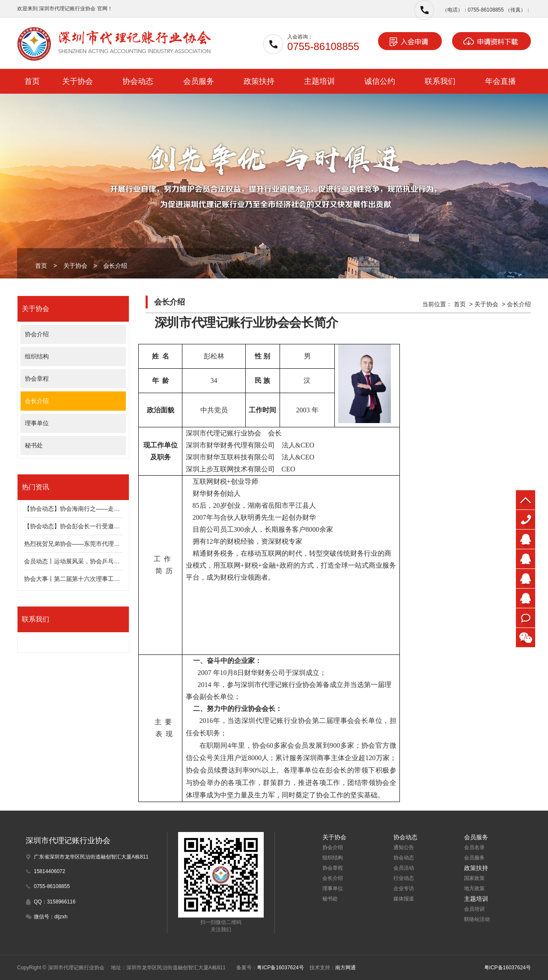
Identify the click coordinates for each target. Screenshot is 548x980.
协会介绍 (37, 334)
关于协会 (77, 81)
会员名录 (474, 847)
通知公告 (404, 847)
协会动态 (138, 81)
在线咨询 (526, 618)
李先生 (526, 598)
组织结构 (37, 356)
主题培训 (319, 81)
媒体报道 (404, 899)
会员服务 (199, 81)
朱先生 (526, 539)
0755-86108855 (526, 520)
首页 (32, 81)
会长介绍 (115, 266)
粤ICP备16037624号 (280, 968)
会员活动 (404, 868)
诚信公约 (380, 81)
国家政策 (474, 878)
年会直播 (500, 81)
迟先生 (526, 559)
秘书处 (34, 445)
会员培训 (474, 909)
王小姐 (526, 579)
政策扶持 (259, 81)
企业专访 (404, 888)
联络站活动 (477, 919)
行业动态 (404, 878)
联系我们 (440, 81)
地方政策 (474, 888)
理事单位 (37, 423)
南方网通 (345, 968)
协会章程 (37, 379)
